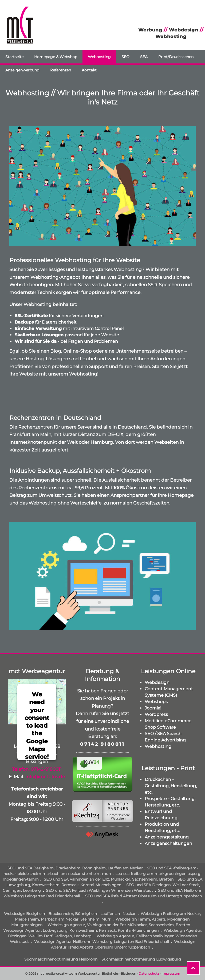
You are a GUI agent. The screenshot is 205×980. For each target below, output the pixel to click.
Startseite (14, 57)
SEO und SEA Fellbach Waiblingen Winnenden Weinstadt (99, 890)
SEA (144, 57)
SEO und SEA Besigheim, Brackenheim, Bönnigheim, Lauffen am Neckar (75, 868)
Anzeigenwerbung (22, 70)
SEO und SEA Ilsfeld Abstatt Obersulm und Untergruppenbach (143, 896)
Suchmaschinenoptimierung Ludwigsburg (141, 959)
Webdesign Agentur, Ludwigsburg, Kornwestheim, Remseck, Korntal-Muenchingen (81, 930)
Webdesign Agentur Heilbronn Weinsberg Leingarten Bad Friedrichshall (102, 942)
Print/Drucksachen (176, 57)
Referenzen (61, 70)
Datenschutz (149, 973)
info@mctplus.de (45, 777)
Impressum (171, 973)
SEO (125, 57)
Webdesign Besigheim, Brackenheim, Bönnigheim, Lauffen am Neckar (70, 914)
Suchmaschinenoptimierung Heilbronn (61, 959)
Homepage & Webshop (56, 57)
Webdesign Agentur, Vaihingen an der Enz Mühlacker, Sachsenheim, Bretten (119, 925)
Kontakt (89, 70)
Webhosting (99, 57)
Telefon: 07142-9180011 (37, 769)
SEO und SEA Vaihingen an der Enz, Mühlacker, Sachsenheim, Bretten (108, 879)
